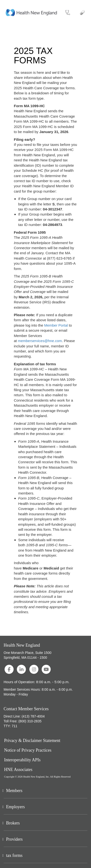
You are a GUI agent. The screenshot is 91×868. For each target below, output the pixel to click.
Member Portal (56, 325)
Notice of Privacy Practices (28, 750)
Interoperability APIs (22, 760)
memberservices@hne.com (40, 341)
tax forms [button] (14, 855)
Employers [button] (15, 807)
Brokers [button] (13, 823)
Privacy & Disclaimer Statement (32, 741)
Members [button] (14, 791)
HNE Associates (18, 770)
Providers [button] (14, 839)
